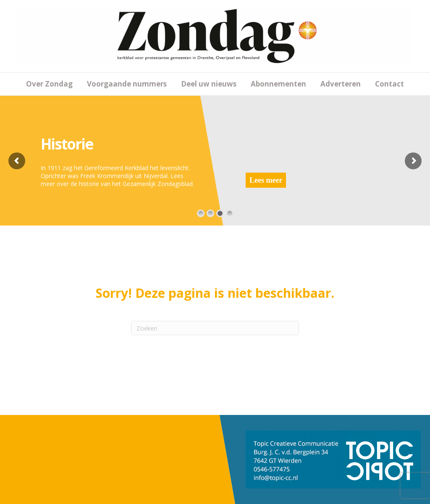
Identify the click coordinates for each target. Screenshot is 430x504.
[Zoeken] (215, 328)
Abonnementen (278, 84)
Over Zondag (49, 84)
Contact (389, 84)
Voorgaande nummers (127, 84)
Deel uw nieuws (209, 84)
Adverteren (341, 84)
